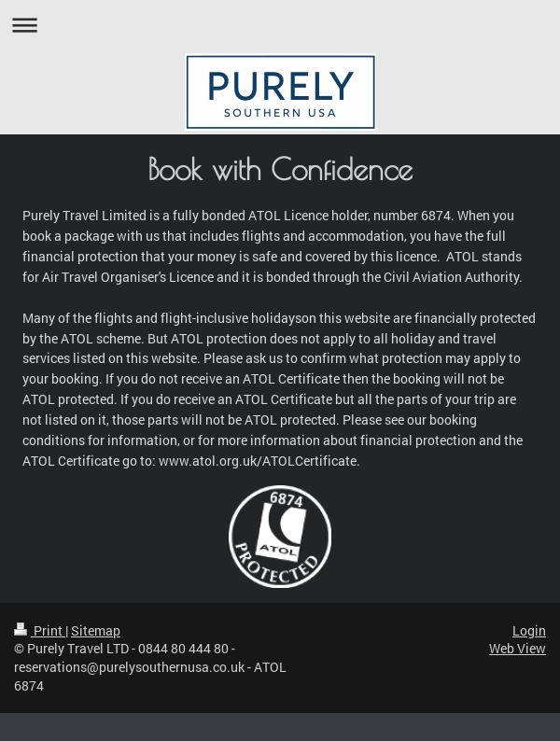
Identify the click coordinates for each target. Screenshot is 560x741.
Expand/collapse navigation (280, 25)
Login (529, 630)
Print (40, 630)
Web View (518, 648)
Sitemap (96, 630)
